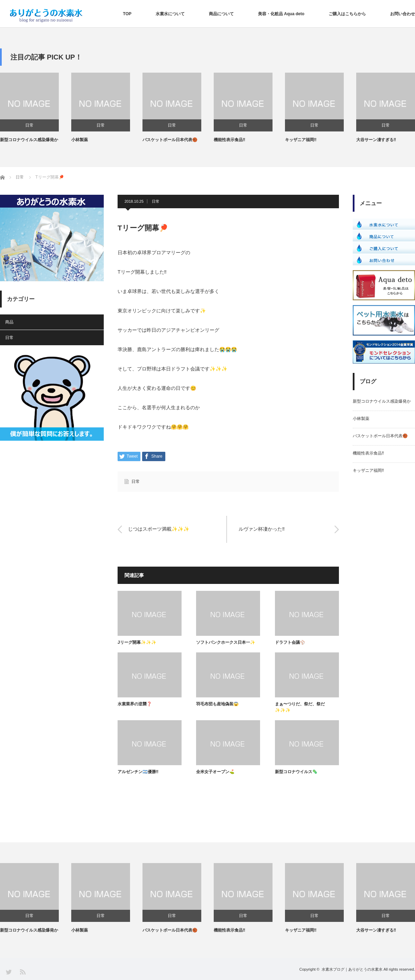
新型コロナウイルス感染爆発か (29, 140)
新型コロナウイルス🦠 (296, 772)
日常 (29, 125)
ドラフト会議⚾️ (290, 642)
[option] (36, 108)
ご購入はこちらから (347, 14)
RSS (22, 972)
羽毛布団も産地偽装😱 (217, 704)
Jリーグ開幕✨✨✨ (137, 642)
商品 (9, 322)
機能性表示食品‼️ (229, 140)
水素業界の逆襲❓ (135, 704)
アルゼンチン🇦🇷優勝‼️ (138, 772)
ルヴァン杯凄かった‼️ (262, 529)
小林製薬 (80, 140)
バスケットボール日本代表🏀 (170, 140)
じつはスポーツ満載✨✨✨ (159, 529)
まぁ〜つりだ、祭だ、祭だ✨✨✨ (300, 707)
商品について (221, 14)
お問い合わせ (403, 14)
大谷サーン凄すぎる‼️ (376, 140)
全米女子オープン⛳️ (215, 772)
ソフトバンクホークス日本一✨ (226, 642)
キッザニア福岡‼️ (301, 140)
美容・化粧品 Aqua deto (281, 14)
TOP (127, 14)
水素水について (170, 14)
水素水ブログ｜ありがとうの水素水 (352, 969)
